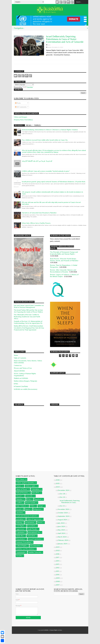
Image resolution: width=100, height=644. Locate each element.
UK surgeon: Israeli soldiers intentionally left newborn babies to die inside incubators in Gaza (52, 193)
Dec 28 (63, 494)
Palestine (19, 499)
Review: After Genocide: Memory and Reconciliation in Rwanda (63, 271)
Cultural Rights (21, 546)
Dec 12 (62, 506)
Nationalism (31, 536)
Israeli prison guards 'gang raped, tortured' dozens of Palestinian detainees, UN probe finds (54, 182)
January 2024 (63, 544)
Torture (19, 486)
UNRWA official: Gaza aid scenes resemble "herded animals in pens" (46, 171)
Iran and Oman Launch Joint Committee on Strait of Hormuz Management (29, 306)
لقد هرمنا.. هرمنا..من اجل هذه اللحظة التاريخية (37, 161)
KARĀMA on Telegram (72, 2)
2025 (58, 484)
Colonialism (35, 489)
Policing (19, 523)
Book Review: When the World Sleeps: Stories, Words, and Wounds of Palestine (64, 260)
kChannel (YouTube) (21, 386)
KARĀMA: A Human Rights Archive (53, 630)
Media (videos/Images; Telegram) (25, 381)
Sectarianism (30, 523)
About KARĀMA (19, 371)
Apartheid (38, 499)
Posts (18, 103)
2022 (58, 551)
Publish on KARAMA (21, 378)
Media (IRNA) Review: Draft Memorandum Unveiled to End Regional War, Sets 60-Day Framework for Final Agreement (29, 328)
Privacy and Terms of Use (23, 368)
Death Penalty (32, 529)
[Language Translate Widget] (24, 85)
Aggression (20, 529)
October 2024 (63, 513)
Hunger (41, 506)
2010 (58, 575)
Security (19, 556)
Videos (57, 2)
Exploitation (20, 532)
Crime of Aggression (34, 519)
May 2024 (62, 530)
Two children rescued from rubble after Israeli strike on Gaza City (45, 140)
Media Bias (20, 536)
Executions (32, 526)
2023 (58, 547)
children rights (30, 486)
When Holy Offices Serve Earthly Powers (36, 223)
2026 (58, 480)
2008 (58, 581)
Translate (28, 87)
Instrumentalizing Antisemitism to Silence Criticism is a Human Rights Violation (50, 130)
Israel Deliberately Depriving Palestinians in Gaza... (70, 502)
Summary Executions (24, 542)
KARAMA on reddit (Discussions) (26, 389)
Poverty (19, 509)
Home (16, 355)
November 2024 (64, 509)
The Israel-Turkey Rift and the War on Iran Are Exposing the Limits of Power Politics (28, 311)
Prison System (30, 503)
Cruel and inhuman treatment (26, 516)
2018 (58, 554)
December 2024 (64, 490)
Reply (49, 45)
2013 (58, 564)
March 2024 (62, 537)
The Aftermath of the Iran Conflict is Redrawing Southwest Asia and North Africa (27, 317)
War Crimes (20, 479)
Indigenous (37, 509)
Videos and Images (21, 117)
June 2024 (62, 527)
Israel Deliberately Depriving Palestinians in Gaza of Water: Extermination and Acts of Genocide (65, 39)
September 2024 (64, 516)
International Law (34, 532)
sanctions (20, 513)
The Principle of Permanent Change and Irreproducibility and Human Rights (64, 253)
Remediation (21, 539)
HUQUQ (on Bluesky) (61, 2)
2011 (58, 571)
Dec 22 (63, 497)
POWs (29, 499)
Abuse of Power (22, 489)
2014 (58, 561)
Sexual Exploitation (35, 539)
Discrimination (35, 546)
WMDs (32, 506)
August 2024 (63, 520)
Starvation (36, 493)
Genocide (29, 496)
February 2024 (63, 540)
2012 (58, 568)
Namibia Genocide (35, 552)
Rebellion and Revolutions (25, 549)
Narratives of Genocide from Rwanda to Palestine (39, 213)
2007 (58, 585)
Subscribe (65, 2)
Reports (28, 509)
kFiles (16, 384)
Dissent (19, 496)
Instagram (68, 2)
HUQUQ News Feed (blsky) (23, 120)
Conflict (19, 503)
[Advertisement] (65, 388)
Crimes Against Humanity (25, 483)
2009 (58, 578)
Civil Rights (20, 526)
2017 (58, 557)
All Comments (21, 107)
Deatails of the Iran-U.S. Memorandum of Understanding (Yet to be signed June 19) (28, 322)
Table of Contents (20, 358)
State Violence (21, 506)
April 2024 (62, 533)
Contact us (18, 365)
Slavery (40, 523)
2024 (58, 487)
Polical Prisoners (22, 493)
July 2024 (61, 523)
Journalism (20, 519)
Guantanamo (21, 552)
